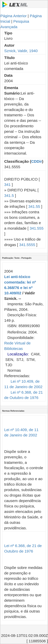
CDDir (37, 161)
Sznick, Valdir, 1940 (21, 51)
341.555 (36, 228)
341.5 (9, 196)
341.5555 (27, 245)
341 (7, 185)
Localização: (18, 354)
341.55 (34, 206)
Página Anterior (14, 16)
